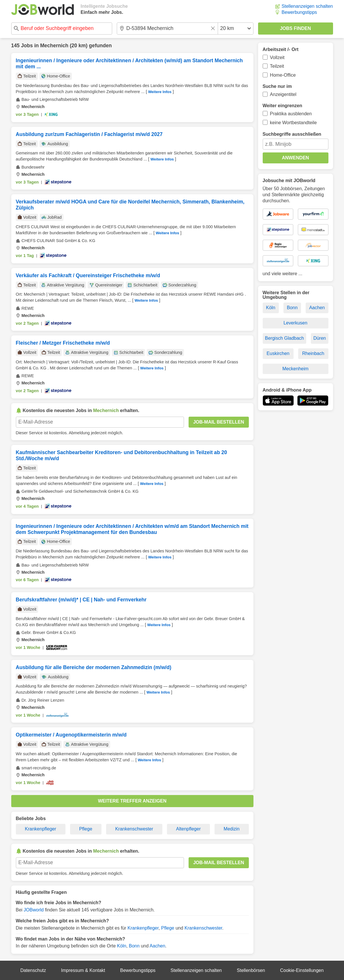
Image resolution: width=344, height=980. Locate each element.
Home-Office (283, 75)
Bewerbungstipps (299, 12)
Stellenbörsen (251, 970)
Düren (320, 338)
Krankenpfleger (41, 829)
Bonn (134, 946)
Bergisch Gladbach (284, 338)
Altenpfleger (188, 829)
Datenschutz (33, 970)
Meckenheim (295, 369)
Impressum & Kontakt (83, 970)
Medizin (232, 829)
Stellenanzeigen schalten (307, 6)
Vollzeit (277, 57)
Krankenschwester (134, 829)
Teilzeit (277, 66)
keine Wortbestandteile (293, 123)
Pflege (85, 829)
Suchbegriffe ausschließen (292, 134)
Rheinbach (313, 353)
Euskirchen (278, 353)
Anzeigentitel (283, 94)
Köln (122, 946)
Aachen (157, 946)
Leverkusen (295, 323)
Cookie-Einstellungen (302, 970)
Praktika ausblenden (291, 114)
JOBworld (34, 910)
